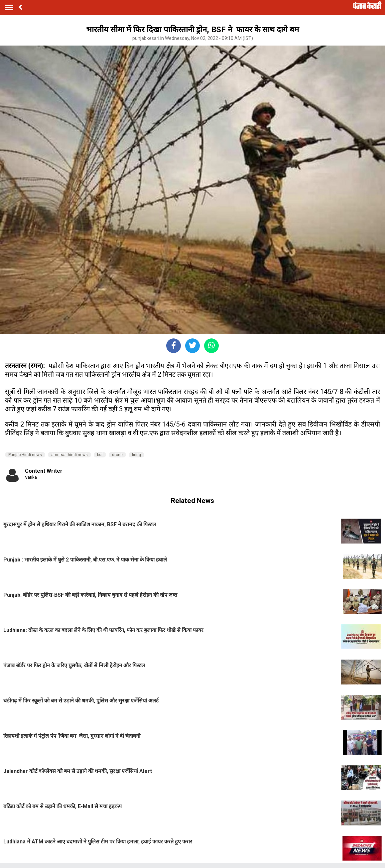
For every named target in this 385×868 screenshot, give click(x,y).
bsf (100, 455)
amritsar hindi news (69, 455)
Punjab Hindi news (25, 455)
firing (136, 455)
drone (117, 455)
